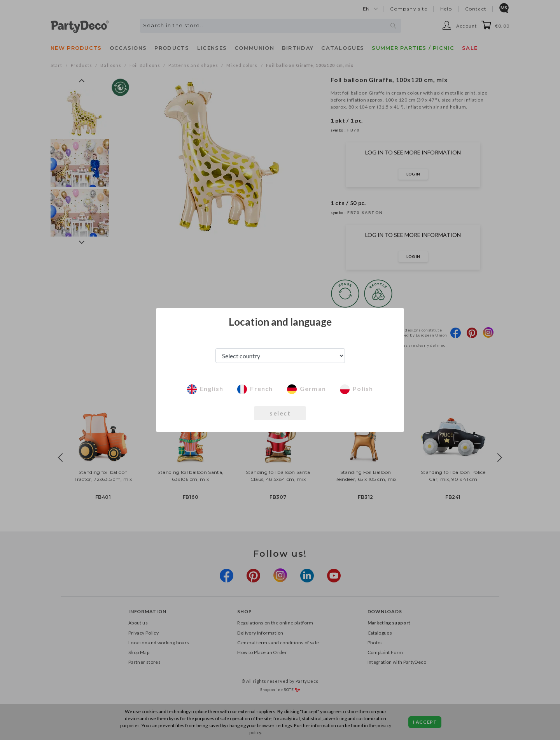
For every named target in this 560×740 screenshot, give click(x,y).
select (280, 413)
